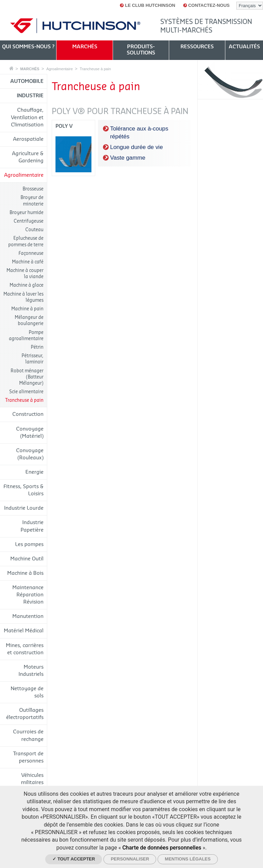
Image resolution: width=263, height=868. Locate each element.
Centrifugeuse (29, 221)
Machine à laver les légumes (23, 297)
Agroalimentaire (59, 69)
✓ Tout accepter (74, 859)
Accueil (11, 68)
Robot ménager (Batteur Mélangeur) (27, 377)
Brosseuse (33, 189)
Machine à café (28, 262)
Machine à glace (27, 285)
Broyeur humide (27, 213)
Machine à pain (27, 309)
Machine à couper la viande (25, 274)
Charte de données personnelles (162, 848)
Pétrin (37, 347)
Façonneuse (31, 253)
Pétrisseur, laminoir (33, 359)
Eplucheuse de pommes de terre (26, 241)
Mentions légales (188, 859)
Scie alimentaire (26, 392)
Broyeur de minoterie (32, 201)
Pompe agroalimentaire (26, 336)
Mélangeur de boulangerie (29, 320)
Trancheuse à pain (95, 69)
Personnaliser (130, 859)
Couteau (34, 230)
